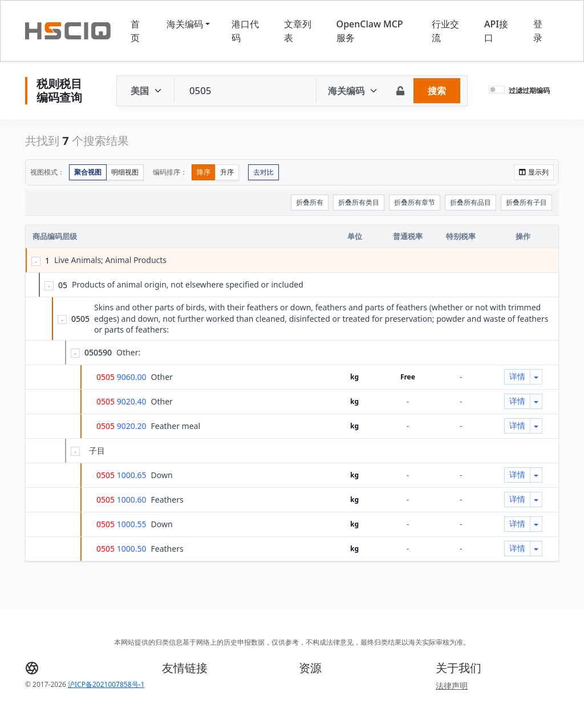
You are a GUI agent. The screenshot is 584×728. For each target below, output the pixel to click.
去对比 (263, 172)
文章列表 (298, 31)
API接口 (496, 31)
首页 (135, 31)
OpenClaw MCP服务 (370, 31)
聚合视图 (88, 172)
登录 (538, 31)
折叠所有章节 (415, 202)
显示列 (534, 172)
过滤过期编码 (529, 90)
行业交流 (445, 31)
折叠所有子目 (526, 202)
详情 (517, 376)
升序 (227, 172)
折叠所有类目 (359, 202)
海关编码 (185, 24)
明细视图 (125, 172)
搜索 (437, 91)
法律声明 (452, 685)
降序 (204, 172)
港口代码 (245, 31)
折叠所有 (310, 202)
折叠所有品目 (471, 202)
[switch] (497, 90)
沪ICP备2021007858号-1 (106, 684)
